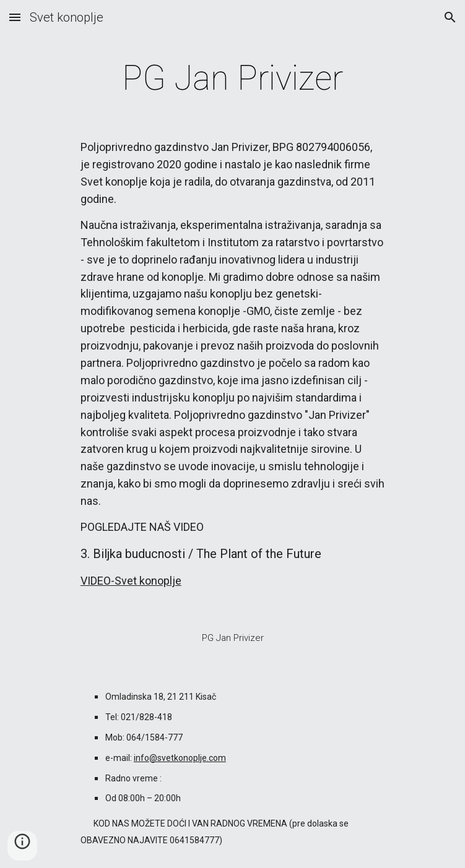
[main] (233, 78)
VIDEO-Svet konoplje (131, 581)
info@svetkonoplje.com (180, 758)
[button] (15, 17)
